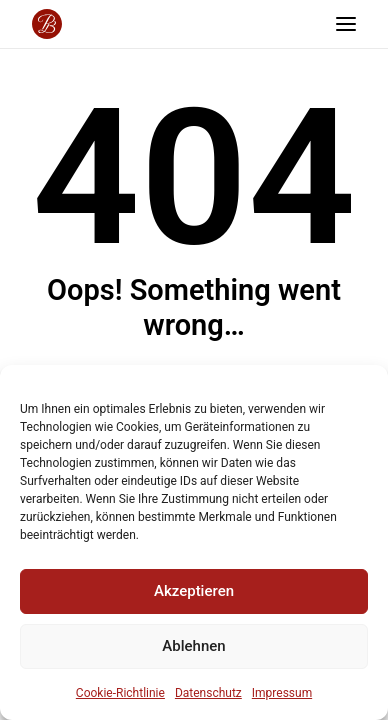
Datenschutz (208, 693)
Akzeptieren (194, 591)
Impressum (282, 693)
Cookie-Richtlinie (120, 693)
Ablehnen (193, 646)
